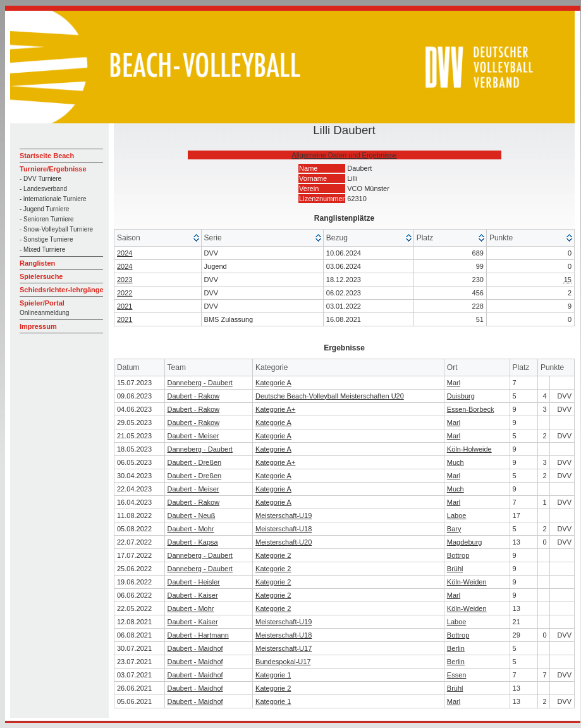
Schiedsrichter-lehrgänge (62, 290)
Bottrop (458, 555)
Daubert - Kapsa (193, 542)
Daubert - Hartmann (198, 635)
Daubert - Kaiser (193, 595)
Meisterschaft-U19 (284, 515)
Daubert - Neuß (192, 515)
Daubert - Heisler (194, 582)
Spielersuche (41, 276)
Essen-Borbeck (471, 409)
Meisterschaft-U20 (284, 542)
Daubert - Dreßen (195, 462)
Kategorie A (273, 383)
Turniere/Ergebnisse (53, 169)
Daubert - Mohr (191, 529)
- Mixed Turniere (42, 250)
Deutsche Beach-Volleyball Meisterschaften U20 (330, 396)
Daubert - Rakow (194, 396)
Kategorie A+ (275, 409)
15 (568, 280)
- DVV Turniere (40, 179)
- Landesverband (43, 189)
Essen (457, 675)
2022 (125, 293)
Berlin (456, 648)
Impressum (38, 326)
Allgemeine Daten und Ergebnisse (344, 155)
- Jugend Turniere (44, 209)
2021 (125, 306)
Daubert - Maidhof (195, 648)
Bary (454, 529)
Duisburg (461, 396)
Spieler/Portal (42, 303)
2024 (125, 253)
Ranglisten (37, 263)
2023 (125, 280)
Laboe (457, 515)
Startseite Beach (47, 156)
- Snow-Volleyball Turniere (56, 229)
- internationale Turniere (53, 199)
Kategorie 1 (273, 675)
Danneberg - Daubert (200, 383)
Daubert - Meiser (193, 436)
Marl (454, 383)
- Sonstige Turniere (46, 239)
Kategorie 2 (273, 555)
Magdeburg (465, 542)
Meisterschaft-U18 (284, 529)
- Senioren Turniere (47, 219)
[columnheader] (158, 238)
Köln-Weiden (467, 582)
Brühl (455, 569)
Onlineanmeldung (44, 313)
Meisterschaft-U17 (284, 648)
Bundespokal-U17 (283, 662)
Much (456, 462)
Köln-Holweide (469, 449)
